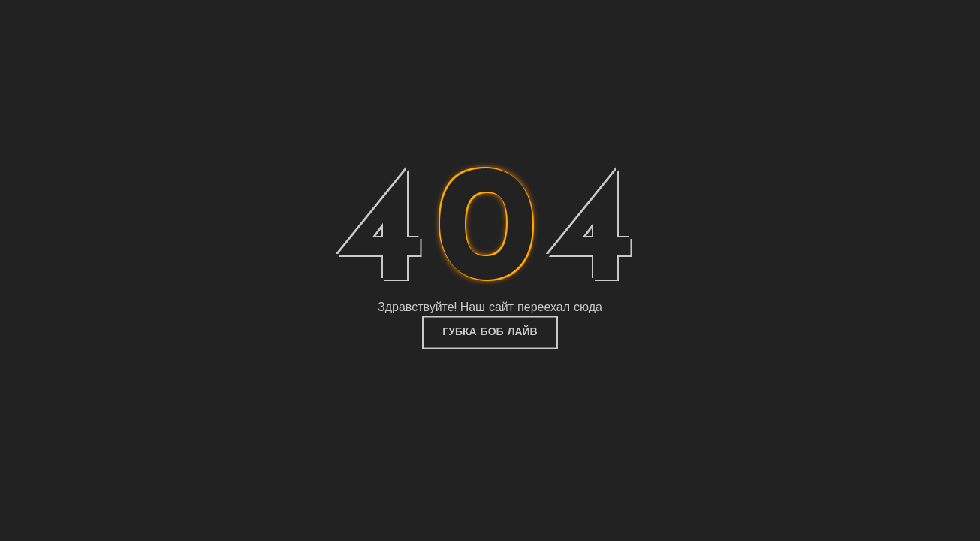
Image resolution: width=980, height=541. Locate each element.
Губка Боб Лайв (490, 332)
